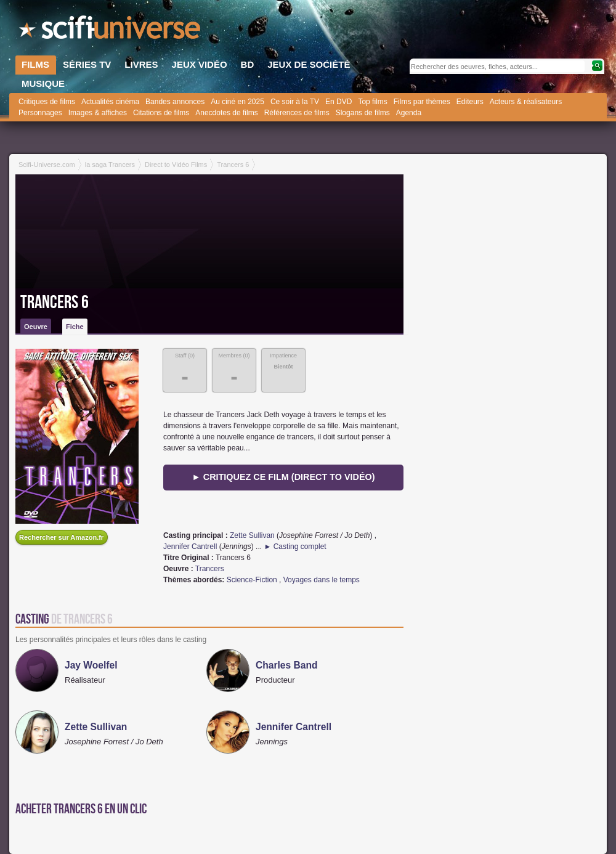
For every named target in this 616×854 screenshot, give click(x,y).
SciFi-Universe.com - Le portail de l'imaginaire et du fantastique (111, 31)
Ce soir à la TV (295, 102)
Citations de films (161, 113)
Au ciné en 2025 (237, 102)
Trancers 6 (55, 303)
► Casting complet (295, 547)
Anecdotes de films (226, 113)
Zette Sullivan (252, 535)
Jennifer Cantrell (190, 547)
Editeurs (470, 102)
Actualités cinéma (110, 102)
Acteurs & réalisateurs (526, 102)
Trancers (210, 569)
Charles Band (287, 665)
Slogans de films (363, 113)
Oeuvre (36, 327)
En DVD (338, 102)
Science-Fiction (252, 580)
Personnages (40, 113)
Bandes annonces (175, 102)
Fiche (75, 327)
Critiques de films (47, 102)
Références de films (297, 113)
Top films (372, 102)
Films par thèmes (422, 102)
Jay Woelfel (91, 665)
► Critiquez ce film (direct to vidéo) (284, 477)
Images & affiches (98, 113)
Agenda (409, 113)
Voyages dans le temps (322, 580)
